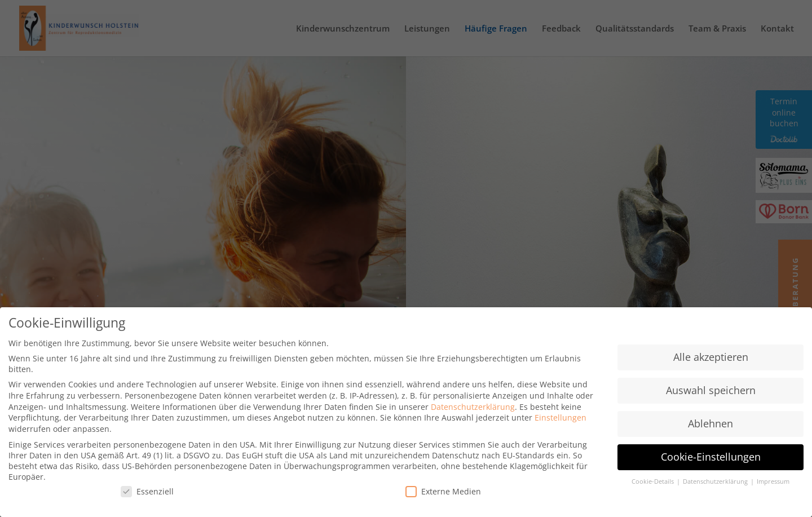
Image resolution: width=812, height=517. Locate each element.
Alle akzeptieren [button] (711, 357)
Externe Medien (443, 492)
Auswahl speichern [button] (711, 391)
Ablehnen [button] (710, 424)
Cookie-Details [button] (654, 482)
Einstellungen (561, 418)
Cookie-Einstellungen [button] (711, 457)
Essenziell (147, 492)
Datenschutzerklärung (473, 407)
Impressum (773, 482)
